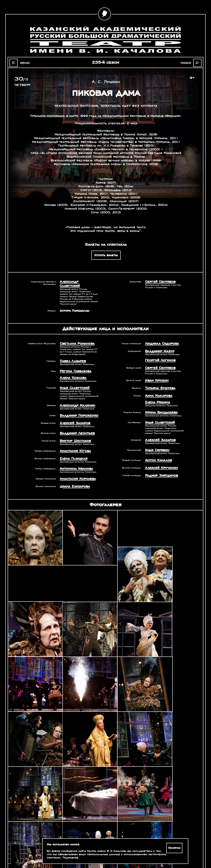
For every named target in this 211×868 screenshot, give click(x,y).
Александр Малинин (75, 399)
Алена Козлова (72, 372)
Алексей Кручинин (160, 458)
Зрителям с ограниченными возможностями (36, 852)
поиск (188, 63)
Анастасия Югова (74, 442)
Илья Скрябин (156, 441)
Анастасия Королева (76, 469)
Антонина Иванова (75, 459)
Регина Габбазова (74, 366)
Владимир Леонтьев (75, 425)
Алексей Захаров (73, 416)
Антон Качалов (157, 451)
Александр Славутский (77, 282)
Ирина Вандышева (160, 404)
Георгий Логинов (159, 355)
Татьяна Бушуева (159, 381)
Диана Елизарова (73, 476)
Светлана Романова (75, 339)
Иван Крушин (156, 374)
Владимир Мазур (158, 346)
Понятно (175, 848)
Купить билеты (106, 255)
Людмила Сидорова (160, 339)
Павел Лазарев (71, 356)
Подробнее (70, 858)
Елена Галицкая (72, 449)
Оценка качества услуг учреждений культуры (36, 847)
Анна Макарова (157, 389)
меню (23, 63)
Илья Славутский (73, 382)
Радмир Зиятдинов (160, 465)
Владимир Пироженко (77, 408)
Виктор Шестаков (74, 432)
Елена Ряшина (156, 395)
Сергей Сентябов (159, 282)
